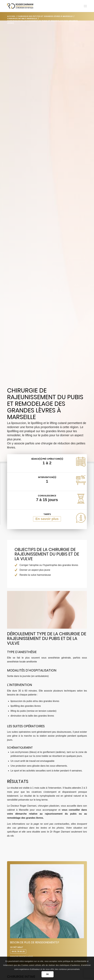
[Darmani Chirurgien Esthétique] (39, 6)
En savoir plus (47, 519)
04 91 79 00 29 (18, 951)
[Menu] (85, 6)
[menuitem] (85, 6)
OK (47, 974)
